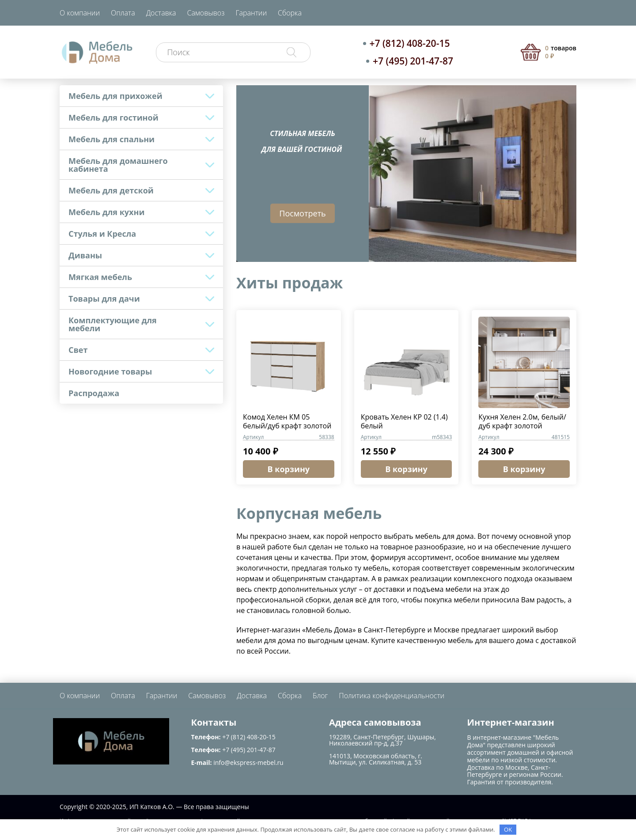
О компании (80, 13)
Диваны (85, 255)
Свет (78, 350)
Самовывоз (206, 13)
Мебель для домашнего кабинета (118, 165)
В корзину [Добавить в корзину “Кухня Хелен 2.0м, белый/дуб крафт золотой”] (524, 469)
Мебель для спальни (112, 139)
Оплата (123, 13)
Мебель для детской (111, 190)
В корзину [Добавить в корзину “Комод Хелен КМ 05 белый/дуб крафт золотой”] (289, 469)
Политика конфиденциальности (392, 696)
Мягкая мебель (100, 277)
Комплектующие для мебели (113, 324)
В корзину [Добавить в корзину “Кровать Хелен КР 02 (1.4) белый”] (406, 469)
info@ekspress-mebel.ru (248, 762)
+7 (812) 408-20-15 (410, 43)
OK (508, 829)
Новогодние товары (110, 371)
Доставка (161, 13)
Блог (320, 696)
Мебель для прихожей (115, 96)
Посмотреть (302, 213)
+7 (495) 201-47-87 (413, 61)
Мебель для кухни (106, 212)
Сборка (290, 13)
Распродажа (94, 393)
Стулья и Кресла (102, 234)
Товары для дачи (104, 299)
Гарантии (251, 13)
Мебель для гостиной (114, 117)
